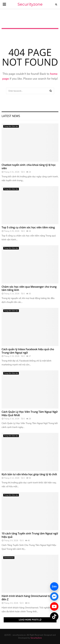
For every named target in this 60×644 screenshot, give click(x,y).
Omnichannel (9, 558)
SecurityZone (36, 638)
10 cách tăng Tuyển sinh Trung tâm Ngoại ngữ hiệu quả (30, 535)
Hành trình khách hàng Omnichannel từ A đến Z (27, 598)
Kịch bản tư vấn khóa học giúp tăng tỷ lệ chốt (29, 474)
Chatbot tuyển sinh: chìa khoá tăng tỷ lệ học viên (29, 167)
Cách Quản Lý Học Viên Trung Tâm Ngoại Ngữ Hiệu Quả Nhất (30, 413)
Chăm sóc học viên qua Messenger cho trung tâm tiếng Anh (29, 288)
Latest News (11, 116)
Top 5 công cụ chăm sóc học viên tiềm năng (28, 227)
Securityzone (30, 4)
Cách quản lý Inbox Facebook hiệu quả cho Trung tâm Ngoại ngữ (28, 351)
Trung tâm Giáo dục (11, 126)
